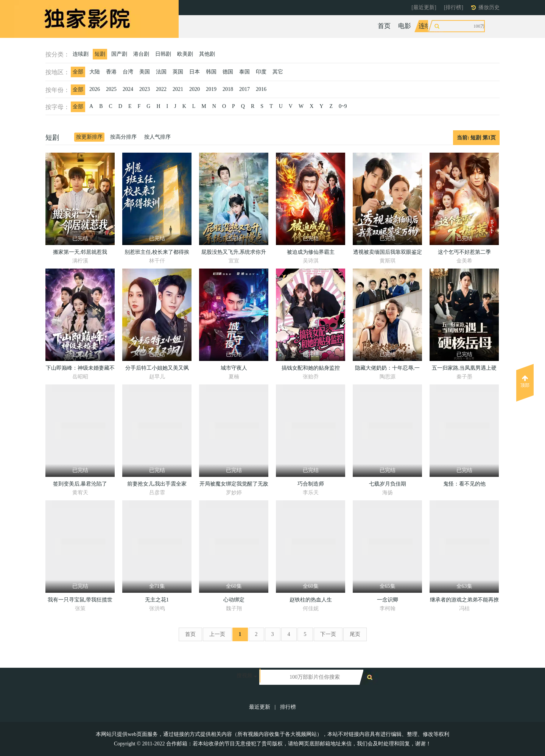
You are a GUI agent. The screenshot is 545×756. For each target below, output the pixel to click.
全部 (78, 72)
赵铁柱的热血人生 (311, 600)
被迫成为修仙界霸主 (311, 252)
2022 (161, 89)
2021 (178, 89)
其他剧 (207, 54)
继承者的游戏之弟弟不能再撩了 (464, 601)
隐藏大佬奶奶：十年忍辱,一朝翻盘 (388, 369)
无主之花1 (157, 600)
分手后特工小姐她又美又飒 (157, 368)
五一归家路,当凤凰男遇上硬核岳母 (464, 369)
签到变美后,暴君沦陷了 (80, 484)
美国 (145, 72)
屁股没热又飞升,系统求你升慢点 (234, 253)
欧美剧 (185, 54)
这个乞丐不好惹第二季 (464, 252)
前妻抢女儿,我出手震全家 (157, 484)
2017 (244, 89)
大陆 (95, 72)
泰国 (244, 72)
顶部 (525, 381)
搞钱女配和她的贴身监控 (311, 368)
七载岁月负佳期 (388, 484)
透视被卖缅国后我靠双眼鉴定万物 (388, 253)
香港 (111, 72)
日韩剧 (163, 54)
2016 (261, 89)
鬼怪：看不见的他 (464, 484)
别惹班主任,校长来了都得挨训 (157, 253)
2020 (195, 89)
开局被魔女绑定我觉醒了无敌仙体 (234, 485)
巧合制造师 (311, 484)
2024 (128, 89)
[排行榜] (454, 7)
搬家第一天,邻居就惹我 (80, 252)
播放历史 (489, 7)
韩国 (211, 72)
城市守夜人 (234, 368)
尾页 (355, 634)
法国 (161, 72)
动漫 (472, 26)
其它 (278, 72)
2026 (95, 89)
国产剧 (119, 54)
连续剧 (428, 26)
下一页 (328, 634)
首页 (384, 26)
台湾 (128, 72)
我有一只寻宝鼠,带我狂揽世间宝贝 (80, 601)
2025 (111, 89)
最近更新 (260, 707)
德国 (228, 72)
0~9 (343, 106)
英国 (178, 72)
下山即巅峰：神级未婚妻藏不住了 (80, 369)
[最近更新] (424, 7)
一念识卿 (388, 600)
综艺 (452, 26)
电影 (405, 26)
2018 (228, 89)
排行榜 (288, 707)
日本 (195, 72)
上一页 (217, 634)
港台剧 (141, 54)
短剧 (100, 54)
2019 (211, 89)
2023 (145, 89)
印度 (261, 72)
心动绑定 (234, 600)
